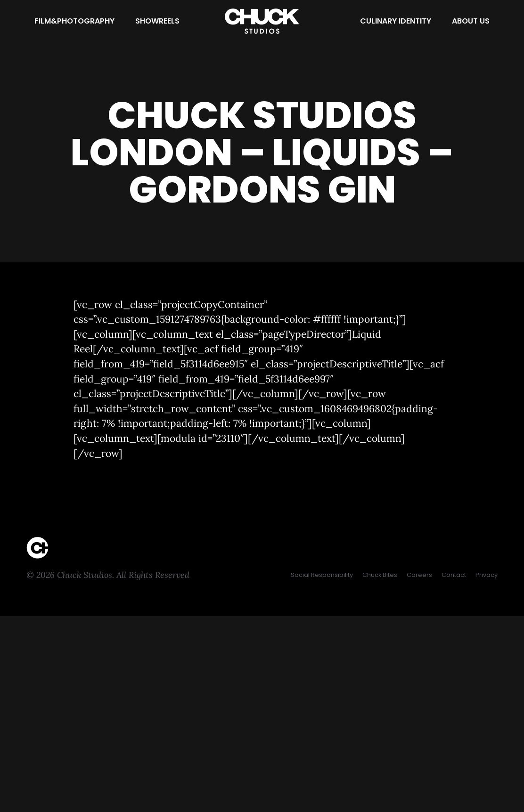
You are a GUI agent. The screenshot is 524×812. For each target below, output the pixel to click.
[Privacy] (487, 575)
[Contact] (454, 575)
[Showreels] (157, 21)
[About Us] (471, 21)
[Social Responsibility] (322, 575)
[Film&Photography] (74, 21)
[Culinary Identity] (396, 21)
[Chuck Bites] (380, 575)
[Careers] (419, 575)
